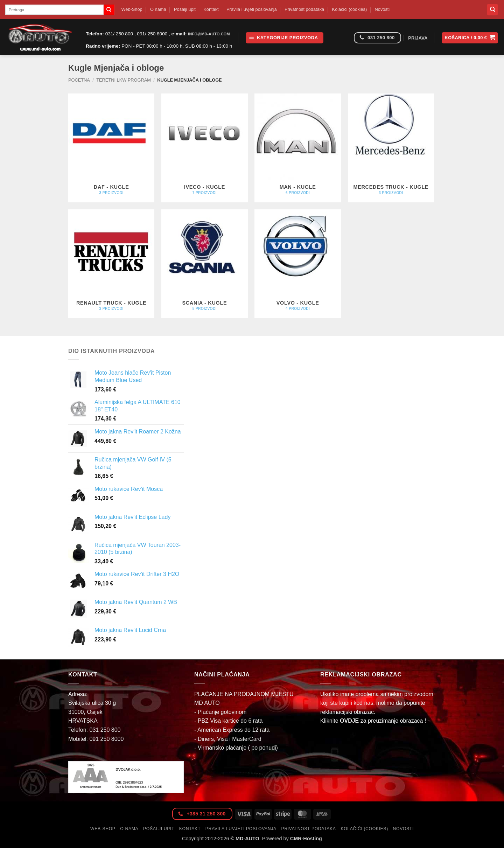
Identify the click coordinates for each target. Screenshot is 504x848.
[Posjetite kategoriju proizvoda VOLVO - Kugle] (298, 264)
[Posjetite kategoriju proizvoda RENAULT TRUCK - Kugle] (111, 264)
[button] (285, 38)
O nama (158, 9)
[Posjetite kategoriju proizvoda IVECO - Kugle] (205, 148)
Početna (79, 80)
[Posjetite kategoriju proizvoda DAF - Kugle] (111, 148)
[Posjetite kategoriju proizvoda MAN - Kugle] (298, 148)
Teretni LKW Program (124, 80)
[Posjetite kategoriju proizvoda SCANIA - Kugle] (205, 264)
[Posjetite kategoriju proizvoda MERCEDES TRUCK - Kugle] (391, 148)
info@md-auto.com (209, 34)
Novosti (382, 9)
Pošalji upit (185, 9)
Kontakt (211, 9)
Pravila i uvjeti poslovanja (252, 9)
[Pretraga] (492, 10)
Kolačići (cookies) (350, 9)
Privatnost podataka (304, 9)
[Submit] (109, 10)
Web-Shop (132, 9)
